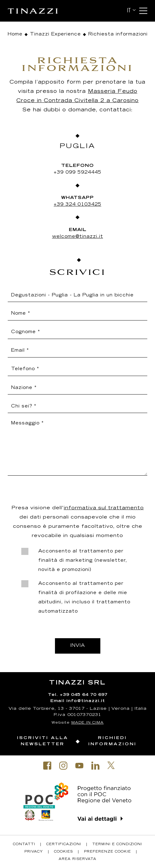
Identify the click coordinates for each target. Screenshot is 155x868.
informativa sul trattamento (104, 508)
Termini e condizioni (117, 845)
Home (15, 35)
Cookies (63, 852)
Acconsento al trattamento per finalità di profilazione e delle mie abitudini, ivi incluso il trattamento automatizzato (84, 598)
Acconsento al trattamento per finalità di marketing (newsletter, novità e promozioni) (83, 561)
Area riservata (77, 859)
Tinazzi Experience (55, 35)
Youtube (79, 766)
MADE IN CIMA (88, 723)
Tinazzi (39, 11)
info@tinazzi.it (86, 701)
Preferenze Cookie (107, 852)
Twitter (111, 765)
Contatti (24, 845)
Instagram (63, 766)
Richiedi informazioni (112, 741)
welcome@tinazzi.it (78, 237)
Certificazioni (64, 845)
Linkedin (95, 766)
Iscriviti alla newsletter (43, 741)
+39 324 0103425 (77, 205)
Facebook (47, 766)
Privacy (34, 852)
